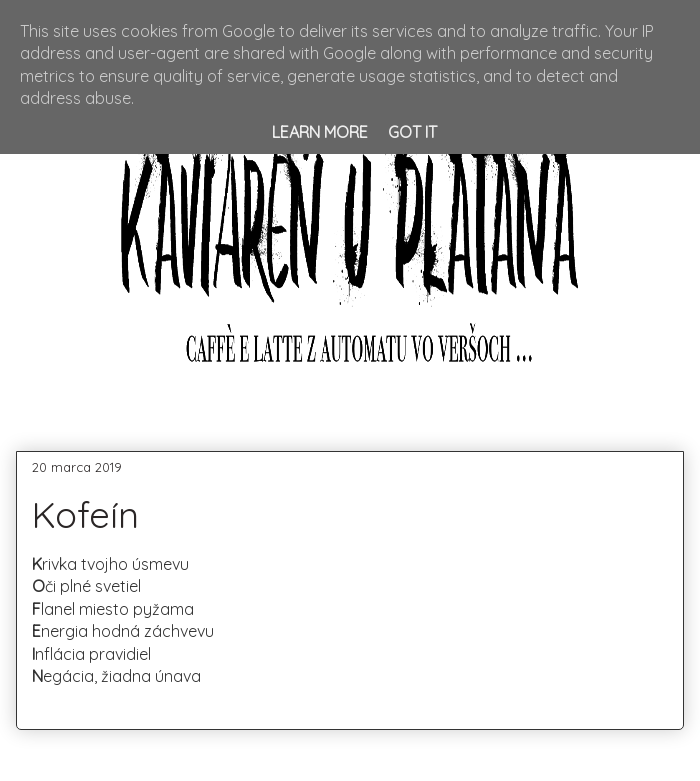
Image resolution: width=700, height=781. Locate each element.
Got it (412, 132)
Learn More (320, 132)
